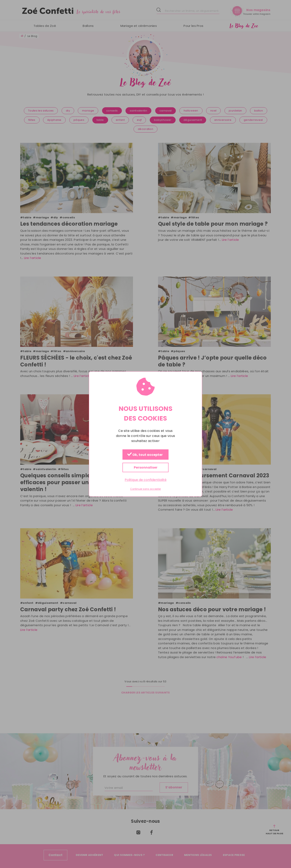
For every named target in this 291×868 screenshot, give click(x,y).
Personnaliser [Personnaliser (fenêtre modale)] (146, 468)
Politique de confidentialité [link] (146, 480)
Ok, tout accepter (145, 455)
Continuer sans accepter (145, 489)
